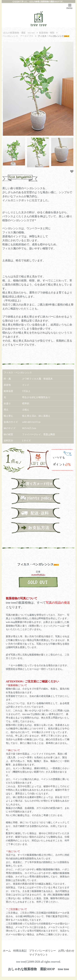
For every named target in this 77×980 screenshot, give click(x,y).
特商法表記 (20, 951)
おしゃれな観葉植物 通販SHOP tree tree (38, 969)
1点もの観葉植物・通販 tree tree (19, 33)
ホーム (7, 951)
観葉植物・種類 (47, 33)
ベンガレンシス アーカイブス (18, 36)
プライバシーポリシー (42, 951)
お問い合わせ (66, 951)
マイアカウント (39, 955)
